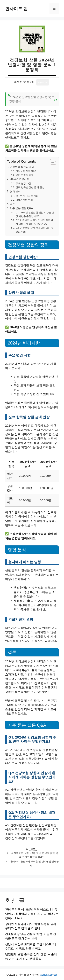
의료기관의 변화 (24, 200)
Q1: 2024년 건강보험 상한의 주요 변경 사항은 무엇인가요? (35, 214)
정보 (33, 849)
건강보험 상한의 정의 (22, 167)
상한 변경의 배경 (24, 175)
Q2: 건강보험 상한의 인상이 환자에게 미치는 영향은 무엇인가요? (34, 222)
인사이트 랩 (16, 9)
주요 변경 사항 (23, 183)
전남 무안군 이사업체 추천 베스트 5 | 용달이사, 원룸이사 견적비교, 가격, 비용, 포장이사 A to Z (32, 914)
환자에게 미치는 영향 (27, 196)
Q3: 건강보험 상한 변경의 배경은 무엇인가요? (34, 230)
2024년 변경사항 (19, 179)
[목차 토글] (51, 162)
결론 (12, 204)
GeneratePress (49, 975)
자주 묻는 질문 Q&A (21, 208)
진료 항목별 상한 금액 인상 (30, 187)
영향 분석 (15, 191)
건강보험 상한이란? (26, 171)
